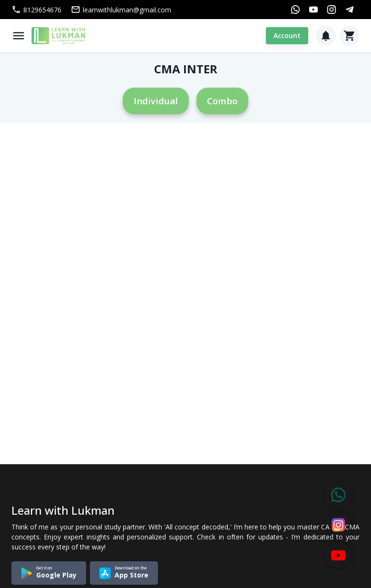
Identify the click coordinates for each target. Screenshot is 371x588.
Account (287, 36)
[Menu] (19, 36)
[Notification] (326, 36)
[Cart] (350, 36)
